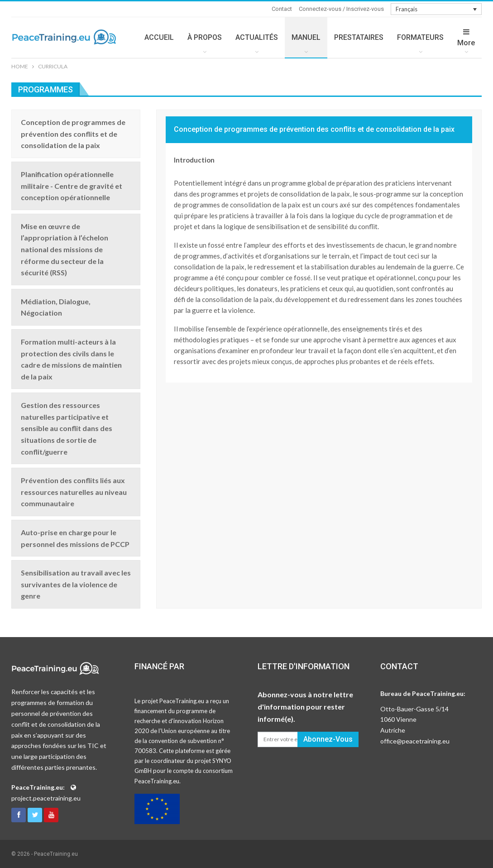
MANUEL (306, 37)
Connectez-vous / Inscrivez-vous (341, 9)
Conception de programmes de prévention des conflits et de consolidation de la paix (314, 129)
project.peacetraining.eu (46, 798)
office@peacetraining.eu (415, 741)
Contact (282, 9)
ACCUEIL (159, 37)
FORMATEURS (420, 37)
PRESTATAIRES (359, 37)
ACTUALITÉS (257, 37)
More (466, 38)
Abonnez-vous (328, 739)
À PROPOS (205, 37)
